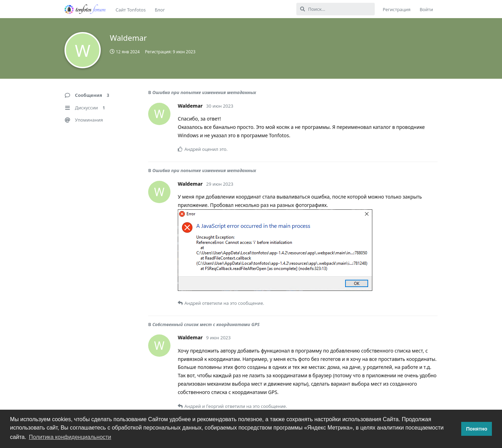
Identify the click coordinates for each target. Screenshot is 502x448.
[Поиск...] (336, 9)
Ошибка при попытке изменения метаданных (204, 92)
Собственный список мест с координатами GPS (206, 324)
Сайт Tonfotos (131, 10)
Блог (160, 10)
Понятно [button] (477, 429)
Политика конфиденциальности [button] (70, 437)
